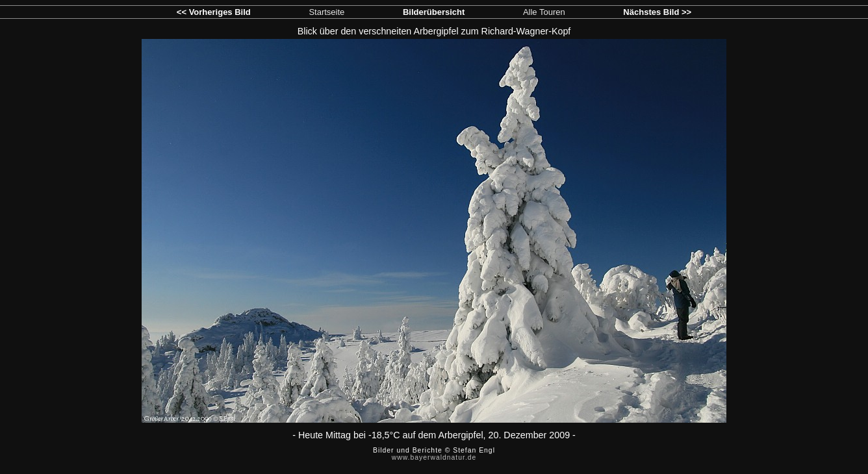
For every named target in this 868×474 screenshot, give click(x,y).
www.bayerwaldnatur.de (434, 457)
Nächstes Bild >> (657, 12)
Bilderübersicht (434, 12)
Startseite (326, 12)
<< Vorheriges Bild (214, 12)
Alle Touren (544, 12)
